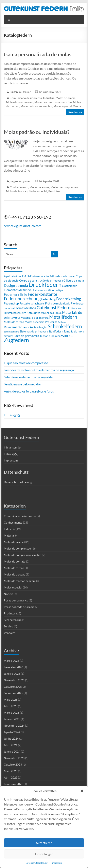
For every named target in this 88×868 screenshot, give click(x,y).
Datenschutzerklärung (37, 863)
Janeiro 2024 (12, 751)
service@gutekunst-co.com (23, 226)
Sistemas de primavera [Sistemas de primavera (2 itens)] (34, 331)
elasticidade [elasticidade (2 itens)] (70, 286)
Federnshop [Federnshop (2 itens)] (11, 303)
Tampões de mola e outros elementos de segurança (39, 370)
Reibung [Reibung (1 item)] (62, 322)
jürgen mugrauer (20, 92)
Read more (75, 112)
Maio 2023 (11, 771)
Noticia (8, 594)
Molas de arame (66, 98)
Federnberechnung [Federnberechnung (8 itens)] (22, 298)
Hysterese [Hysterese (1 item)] (76, 308)
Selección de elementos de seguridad (29, 377)
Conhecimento (19, 187)
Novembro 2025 (14, 680)
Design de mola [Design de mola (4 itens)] (16, 285)
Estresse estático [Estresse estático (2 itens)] (43, 290)
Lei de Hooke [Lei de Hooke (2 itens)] (53, 313)
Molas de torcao (14, 568)
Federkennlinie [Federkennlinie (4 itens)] (15, 294)
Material (9, 535)
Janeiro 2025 (12, 719)
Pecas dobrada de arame (19, 607)
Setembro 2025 (13, 693)
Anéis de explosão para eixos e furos (29, 391)
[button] (82, 791)
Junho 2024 (11, 738)
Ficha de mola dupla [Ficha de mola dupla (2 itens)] (58, 303)
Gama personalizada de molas (38, 54)
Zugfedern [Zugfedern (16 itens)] (16, 340)
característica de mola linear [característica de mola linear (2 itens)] (57, 276)
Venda (77, 106)
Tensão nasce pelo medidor (22, 384)
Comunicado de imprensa (26, 98)
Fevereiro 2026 (13, 667)
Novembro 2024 (14, 725)
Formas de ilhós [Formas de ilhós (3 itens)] (25, 308)
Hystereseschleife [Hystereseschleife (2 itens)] (15, 313)
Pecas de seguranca (16, 600)
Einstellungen (44, 854)
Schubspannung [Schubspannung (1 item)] (12, 332)
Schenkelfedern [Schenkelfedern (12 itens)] (65, 326)
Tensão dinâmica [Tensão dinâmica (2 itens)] (50, 336)
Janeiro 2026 (12, 674)
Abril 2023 (11, 777)
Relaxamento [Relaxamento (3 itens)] (13, 327)
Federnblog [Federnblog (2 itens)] (48, 299)
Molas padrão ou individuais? (37, 132)
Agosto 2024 (12, 732)
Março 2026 (12, 661)
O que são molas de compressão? (27, 363)
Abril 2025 (11, 706)
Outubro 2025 (13, 687)
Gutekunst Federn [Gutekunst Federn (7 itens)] (54, 308)
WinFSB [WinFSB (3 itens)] (67, 336)
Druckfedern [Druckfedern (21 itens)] (45, 284)
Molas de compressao (20, 102)
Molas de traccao (17, 191)
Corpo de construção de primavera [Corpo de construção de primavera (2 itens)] (41, 280)
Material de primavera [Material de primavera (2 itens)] (35, 318)
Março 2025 (12, 713)
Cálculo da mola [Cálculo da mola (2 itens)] (74, 280)
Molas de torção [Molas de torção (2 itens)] (14, 322)
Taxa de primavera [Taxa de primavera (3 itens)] (27, 336)
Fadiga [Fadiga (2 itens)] (59, 290)
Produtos (54, 191)
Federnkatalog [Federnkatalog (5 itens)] (69, 299)
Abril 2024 (11, 745)
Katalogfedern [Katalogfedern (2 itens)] (36, 313)
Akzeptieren (44, 843)
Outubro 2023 (13, 764)
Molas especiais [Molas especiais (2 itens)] (34, 322)
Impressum (57, 863)
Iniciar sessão (12, 447)
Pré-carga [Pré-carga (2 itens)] (51, 322)
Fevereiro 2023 (13, 784)
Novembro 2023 (14, 758)
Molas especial (63, 106)
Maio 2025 (11, 700)
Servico (8, 626)
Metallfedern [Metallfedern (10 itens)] (63, 317)
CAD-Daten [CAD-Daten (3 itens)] (30, 276)
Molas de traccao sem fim (36, 106)
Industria (49, 98)
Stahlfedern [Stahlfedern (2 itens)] (56, 331)
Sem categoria (13, 620)
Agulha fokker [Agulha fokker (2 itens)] (13, 276)
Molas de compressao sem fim (53, 102)
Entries (12, 415)
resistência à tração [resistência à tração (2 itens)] (35, 327)
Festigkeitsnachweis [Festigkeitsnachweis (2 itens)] (32, 303)
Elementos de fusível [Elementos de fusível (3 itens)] (18, 290)
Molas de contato (15, 561)
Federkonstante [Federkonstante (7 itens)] (42, 294)
